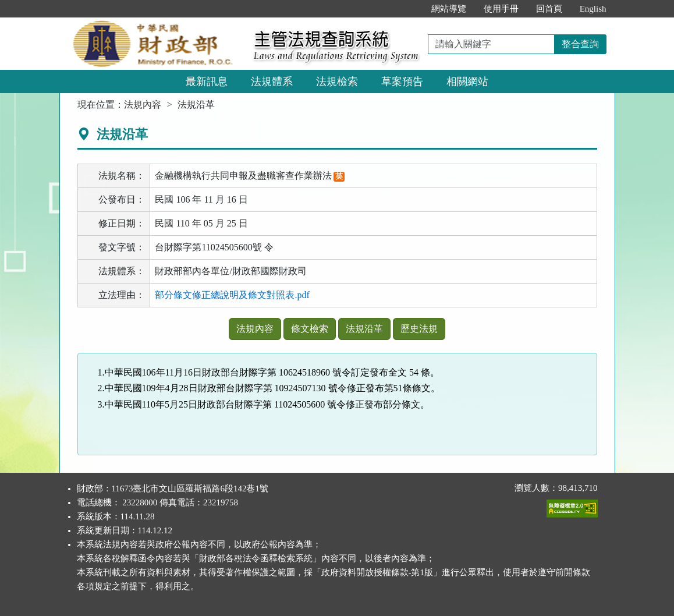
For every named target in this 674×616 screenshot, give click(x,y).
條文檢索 (310, 329)
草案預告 (402, 82)
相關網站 (467, 82)
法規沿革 (364, 329)
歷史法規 (419, 329)
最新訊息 (207, 82)
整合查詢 (580, 44)
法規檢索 (337, 82)
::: (410, 9)
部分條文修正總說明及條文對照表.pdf (232, 295)
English (593, 9)
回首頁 (549, 9)
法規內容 (143, 105)
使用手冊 (501, 9)
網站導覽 (449, 9)
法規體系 (272, 82)
